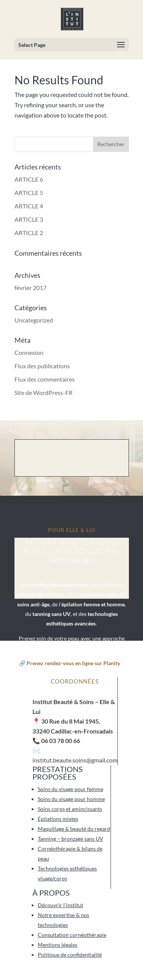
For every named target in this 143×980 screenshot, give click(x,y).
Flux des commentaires (45, 379)
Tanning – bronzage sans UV (71, 839)
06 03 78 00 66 (61, 741)
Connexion (29, 352)
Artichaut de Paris (87, 975)
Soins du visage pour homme (71, 799)
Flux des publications (42, 366)
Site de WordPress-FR (43, 392)
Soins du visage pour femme (71, 789)
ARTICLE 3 (29, 219)
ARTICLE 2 (29, 233)
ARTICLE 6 (29, 179)
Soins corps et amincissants (70, 809)
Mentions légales (58, 945)
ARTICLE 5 (29, 193)
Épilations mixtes (58, 819)
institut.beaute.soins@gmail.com (75, 760)
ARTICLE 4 (29, 206)
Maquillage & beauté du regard (74, 829)
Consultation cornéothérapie (72, 935)
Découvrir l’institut (60, 905)
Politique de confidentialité (70, 955)
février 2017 (31, 288)
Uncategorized (34, 320)
